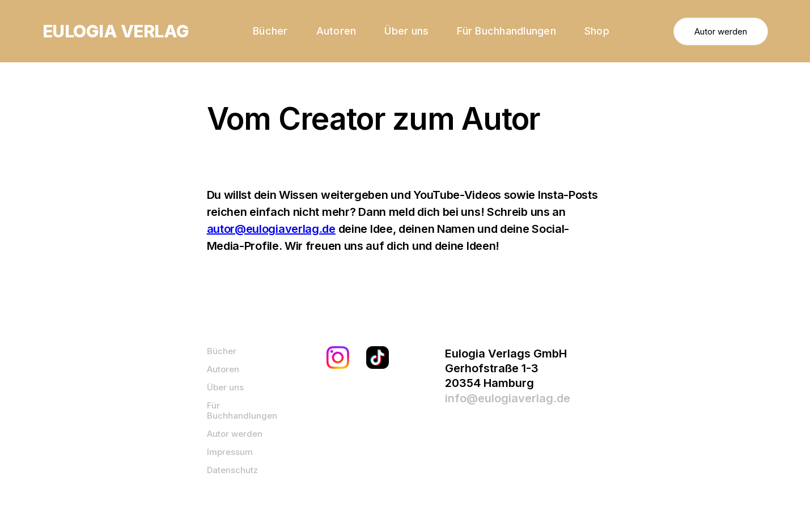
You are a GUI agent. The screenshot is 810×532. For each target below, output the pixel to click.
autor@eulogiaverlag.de (271, 229)
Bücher (270, 31)
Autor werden (721, 31)
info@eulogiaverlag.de (508, 398)
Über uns (406, 31)
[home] (116, 31)
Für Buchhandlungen (506, 31)
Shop (597, 31)
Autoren (336, 31)
